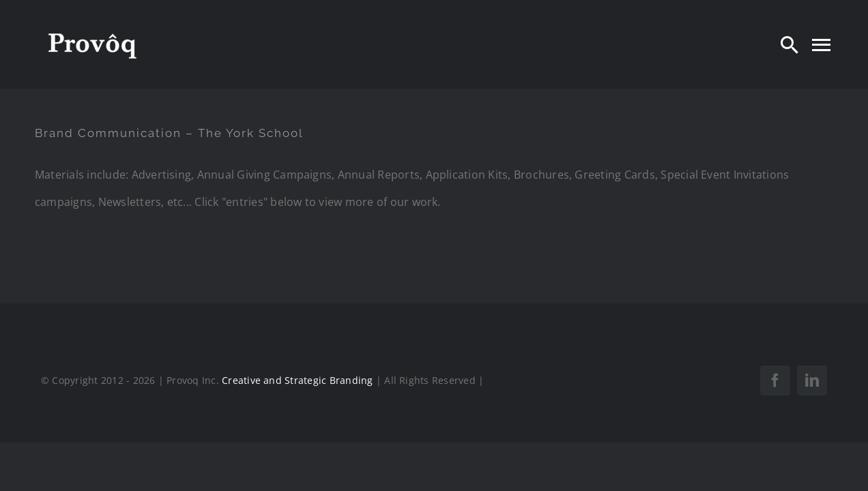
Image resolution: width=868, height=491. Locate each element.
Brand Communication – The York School (169, 133)
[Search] (790, 44)
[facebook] (775, 381)
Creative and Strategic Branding (297, 380)
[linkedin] (812, 381)
